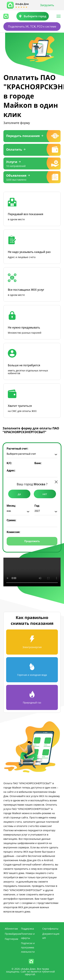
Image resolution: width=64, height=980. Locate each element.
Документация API (51, 936)
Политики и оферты (28, 936)
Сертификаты (50, 929)
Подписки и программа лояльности (28, 947)
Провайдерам (13, 934)
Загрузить (47, 5)
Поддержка (27, 929)
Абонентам (11, 929)
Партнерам (11, 939)
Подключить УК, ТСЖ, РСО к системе (32, 27)
